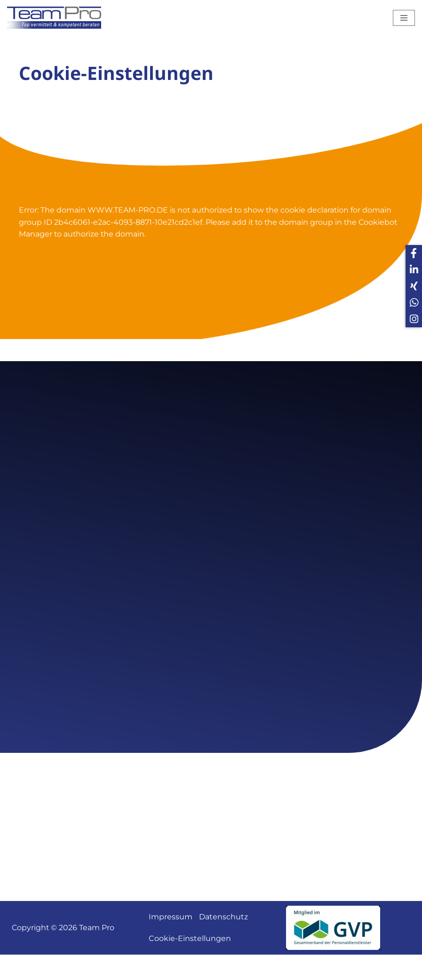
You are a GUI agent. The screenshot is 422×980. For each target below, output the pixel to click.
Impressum (171, 942)
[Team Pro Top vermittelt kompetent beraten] (56, 18)
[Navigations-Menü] (404, 18)
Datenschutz (223, 942)
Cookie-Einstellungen (190, 964)
